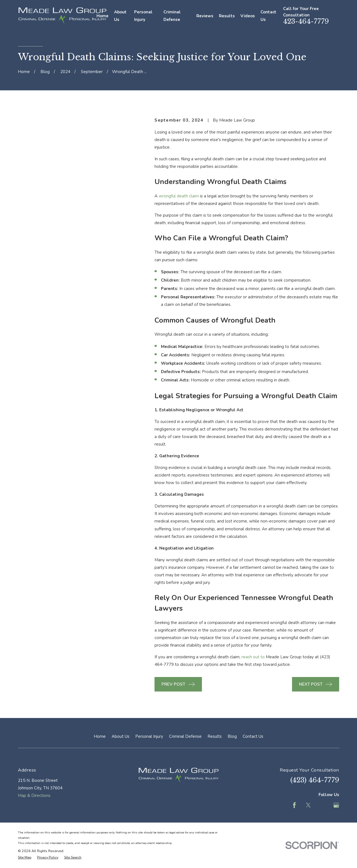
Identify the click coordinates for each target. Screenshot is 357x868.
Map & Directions (34, 796)
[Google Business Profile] (336, 805)
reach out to (253, 657)
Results (215, 736)
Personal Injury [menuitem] (143, 16)
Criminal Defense (185, 736)
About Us (120, 736)
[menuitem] (25, 858)
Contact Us (253, 736)
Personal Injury (149, 736)
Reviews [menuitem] (205, 16)
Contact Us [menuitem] (268, 16)
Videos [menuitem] (248, 16)
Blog (232, 736)
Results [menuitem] (227, 16)
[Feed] (322, 805)
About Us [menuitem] (120, 16)
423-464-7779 (306, 21)
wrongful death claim (179, 196)
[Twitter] (308, 805)
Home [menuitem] (102, 16)
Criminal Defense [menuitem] (172, 16)
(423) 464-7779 (315, 780)
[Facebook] (294, 805)
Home (100, 736)
